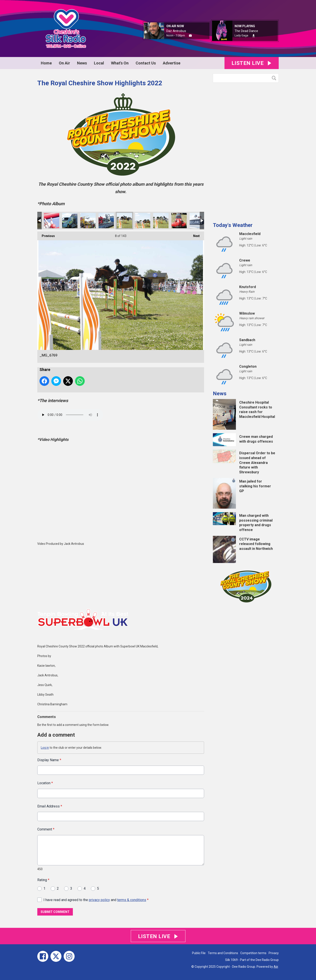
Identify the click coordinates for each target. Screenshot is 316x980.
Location (45, 783)
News (82, 63)
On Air (64, 63)
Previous (46, 235)
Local (99, 63)
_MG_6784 (106, 221)
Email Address (50, 806)
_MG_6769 (124, 221)
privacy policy (99, 900)
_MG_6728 (197, 221)
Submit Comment (55, 912)
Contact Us (146, 63)
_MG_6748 (161, 221)
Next (194, 235)
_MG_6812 (52, 221)
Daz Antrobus (176, 31)
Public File (199, 953)
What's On (120, 63)
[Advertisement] (246, 151)
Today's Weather (233, 225)
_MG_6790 (70, 221)
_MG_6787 (88, 221)
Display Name (49, 760)
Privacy (274, 953)
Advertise (172, 63)
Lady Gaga (241, 35)
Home (46, 63)
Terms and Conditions (223, 953)
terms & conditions (132, 900)
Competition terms (253, 953)
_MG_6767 (143, 221)
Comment (46, 829)
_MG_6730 (179, 221)
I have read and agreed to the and (96, 900)
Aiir (276, 967)
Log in (45, 748)
